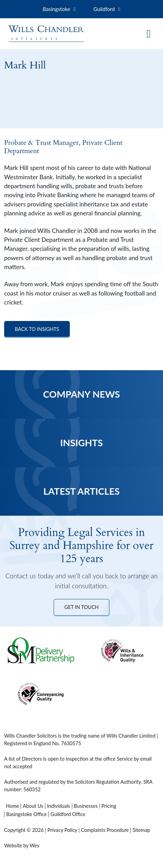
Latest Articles (81, 491)
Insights (81, 443)
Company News (81, 394)
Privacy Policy (62, 830)
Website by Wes (22, 845)
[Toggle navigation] (149, 34)
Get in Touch (81, 607)
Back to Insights (37, 329)
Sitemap (141, 830)
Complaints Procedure (105, 830)
